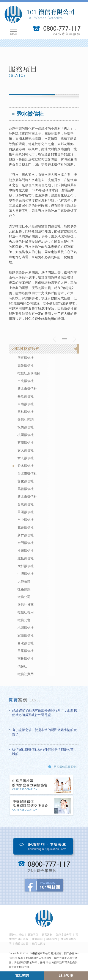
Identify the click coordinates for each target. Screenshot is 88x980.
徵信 (48, 962)
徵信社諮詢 (26, 420)
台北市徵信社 (27, 474)
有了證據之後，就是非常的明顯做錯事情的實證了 (44, 732)
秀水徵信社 (26, 466)
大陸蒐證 (24, 581)
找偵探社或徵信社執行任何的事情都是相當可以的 (44, 752)
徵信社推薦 (26, 605)
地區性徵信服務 (26, 349)
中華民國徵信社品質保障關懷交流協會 (41, 806)
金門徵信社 (26, 543)
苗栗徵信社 (26, 512)
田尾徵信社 (26, 651)
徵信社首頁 (22, 944)
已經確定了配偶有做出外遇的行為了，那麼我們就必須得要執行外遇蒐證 (44, 713)
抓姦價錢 (24, 589)
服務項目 (33, 935)
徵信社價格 (39, 944)
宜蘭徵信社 (26, 443)
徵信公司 (24, 597)
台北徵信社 (26, 381)
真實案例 (47, 935)
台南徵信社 (26, 404)
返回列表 (64, 339)
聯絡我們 (52, 939)
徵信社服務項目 (29, 373)
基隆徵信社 (26, 396)
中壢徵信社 (26, 574)
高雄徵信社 (26, 366)
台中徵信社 (26, 520)
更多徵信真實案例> (66, 767)
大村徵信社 (26, 566)
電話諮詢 (22, 976)
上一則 (55, 339)
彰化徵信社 (26, 481)
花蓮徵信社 (26, 527)
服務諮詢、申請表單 (44, 847)
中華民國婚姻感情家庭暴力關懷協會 (41, 785)
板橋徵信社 (26, 427)
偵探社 (22, 666)
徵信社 (13, 958)
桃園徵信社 (26, 435)
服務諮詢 (37, 939)
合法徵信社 (26, 643)
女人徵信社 (26, 450)
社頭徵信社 (26, 551)
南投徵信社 (26, 659)
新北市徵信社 (27, 389)
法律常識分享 (64, 935)
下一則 (74, 339)
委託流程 (23, 939)
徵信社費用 (26, 612)
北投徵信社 (26, 558)
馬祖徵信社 (26, 489)
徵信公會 (24, 620)
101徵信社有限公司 (39, 14)
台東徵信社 (26, 504)
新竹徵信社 (26, 535)
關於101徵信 (17, 935)
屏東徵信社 (26, 358)
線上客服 (66, 976)
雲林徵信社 (26, 412)
